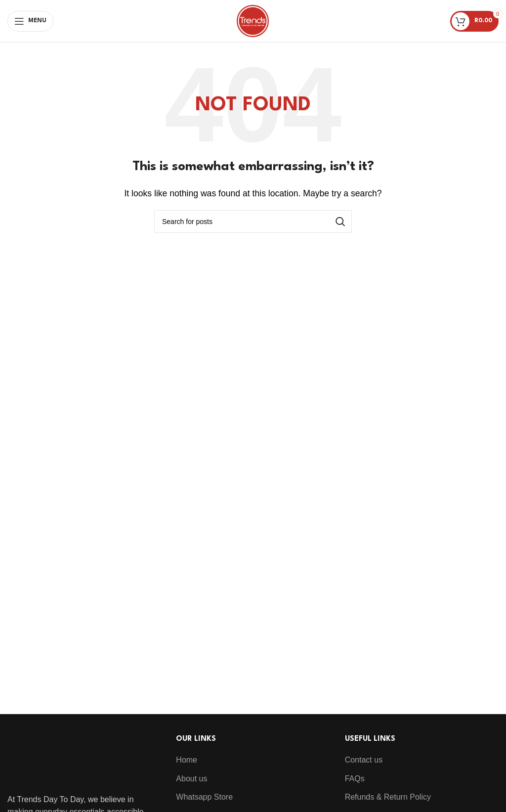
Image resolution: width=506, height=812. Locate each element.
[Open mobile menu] (30, 21)
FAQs (355, 779)
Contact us (364, 760)
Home (187, 760)
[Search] (253, 222)
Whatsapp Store (204, 797)
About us (191, 779)
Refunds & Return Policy (388, 797)
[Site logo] (253, 21)
